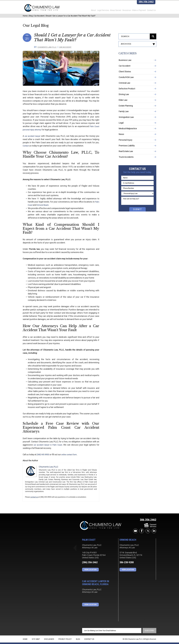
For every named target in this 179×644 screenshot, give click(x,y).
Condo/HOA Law (126, 82)
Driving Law (124, 100)
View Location (90, 566)
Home (25, 19)
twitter (148, 527)
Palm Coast (90, 198)
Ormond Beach (34, 202)
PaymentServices (150, 522)
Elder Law (123, 105)
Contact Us (152, 11)
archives (126, 47)
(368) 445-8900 (43, 451)
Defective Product (127, 94)
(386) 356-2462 (90, 559)
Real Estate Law (126, 156)
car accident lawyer (33, 139)
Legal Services (98, 11)
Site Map (36, 636)
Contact (93, 146)
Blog (31, 19)
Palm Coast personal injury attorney (75, 130)
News (121, 139)
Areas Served (112, 11)
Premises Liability (127, 151)
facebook (142, 527)
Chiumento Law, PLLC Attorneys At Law (101, 522)
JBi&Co (94, 641)
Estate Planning (126, 111)
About (87, 11)
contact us (34, 493)
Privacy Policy (65, 636)
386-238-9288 (127, 559)
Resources (124, 11)
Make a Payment (138, 11)
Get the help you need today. (137, 177)
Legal (121, 128)
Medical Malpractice (128, 134)
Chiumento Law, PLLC (49, 50)
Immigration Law (126, 122)
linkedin (154, 527)
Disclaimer (49, 636)
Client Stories (125, 77)
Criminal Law (124, 88)
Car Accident (39, 19)
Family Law (124, 117)
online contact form (71, 451)
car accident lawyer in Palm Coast (48, 442)
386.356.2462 (147, 3)
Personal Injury (126, 145)
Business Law (125, 65)
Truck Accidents (126, 162)
